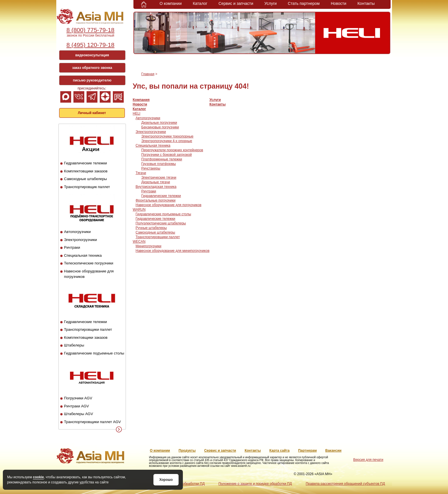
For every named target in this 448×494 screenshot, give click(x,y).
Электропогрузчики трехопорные (167, 136)
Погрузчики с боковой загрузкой (167, 155)
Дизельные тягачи (156, 182)
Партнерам (307, 451)
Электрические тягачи (159, 178)
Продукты (187, 451)
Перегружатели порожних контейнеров (172, 150)
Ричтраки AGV (76, 406)
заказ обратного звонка (92, 68)
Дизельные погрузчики (159, 123)
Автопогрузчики (77, 232)
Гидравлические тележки (85, 163)
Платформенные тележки (162, 159)
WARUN (139, 210)
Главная (148, 74)
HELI (137, 113)
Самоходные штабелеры (85, 179)
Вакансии (334, 451)
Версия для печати (368, 460)
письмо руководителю (92, 80)
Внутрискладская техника (156, 187)
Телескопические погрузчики (89, 263)
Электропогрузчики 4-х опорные (167, 141)
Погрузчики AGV (78, 398)
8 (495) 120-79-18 (90, 45)
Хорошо (166, 480)
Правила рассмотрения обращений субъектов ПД (345, 484)
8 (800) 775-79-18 (90, 30)
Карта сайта (280, 451)
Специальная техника (83, 255)
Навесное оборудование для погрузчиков (169, 205)
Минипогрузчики (149, 246)
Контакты (366, 3)
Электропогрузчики (80, 240)
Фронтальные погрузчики (156, 200)
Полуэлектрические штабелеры (161, 223)
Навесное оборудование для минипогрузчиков (173, 251)
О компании (171, 3)
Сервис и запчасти (236, 3)
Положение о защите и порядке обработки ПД (255, 484)
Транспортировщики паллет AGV (92, 422)
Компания (141, 100)
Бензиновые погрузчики (160, 127)
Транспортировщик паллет (87, 187)
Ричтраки (72, 247)
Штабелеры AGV (79, 414)
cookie (38, 477)
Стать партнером (304, 3)
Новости (339, 3)
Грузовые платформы (159, 164)
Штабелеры (74, 345)
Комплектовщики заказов (86, 171)
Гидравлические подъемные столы (94, 353)
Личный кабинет (92, 113)
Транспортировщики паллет (88, 329)
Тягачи (141, 173)
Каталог (200, 3)
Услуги (270, 3)
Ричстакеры (151, 168)
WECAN (139, 242)
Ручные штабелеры (151, 228)
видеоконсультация (92, 55)
